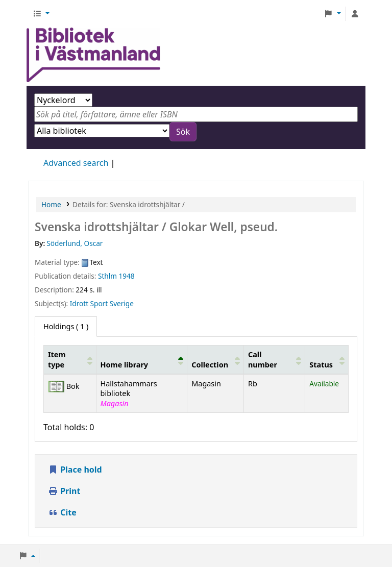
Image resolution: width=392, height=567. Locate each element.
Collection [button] (210, 365)
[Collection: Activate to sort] (216, 360)
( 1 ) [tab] (66, 326)
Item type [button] (57, 359)
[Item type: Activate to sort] (70, 360)
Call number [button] (263, 359)
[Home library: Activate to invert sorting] (142, 360)
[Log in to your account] (355, 14)
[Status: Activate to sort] (327, 360)
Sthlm (107, 276)
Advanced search (76, 163)
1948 (127, 276)
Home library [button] (124, 365)
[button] (41, 14)
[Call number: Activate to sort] (275, 360)
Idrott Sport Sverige (102, 303)
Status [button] (321, 365)
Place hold (75, 470)
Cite (62, 512)
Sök (183, 132)
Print (64, 491)
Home (51, 204)
